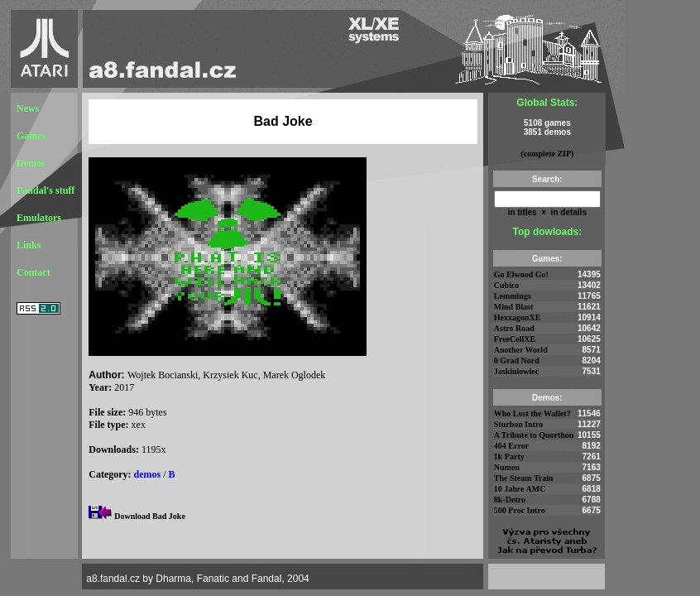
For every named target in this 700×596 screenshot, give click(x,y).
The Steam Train (524, 478)
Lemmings (513, 296)
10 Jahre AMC (520, 489)
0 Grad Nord (517, 360)
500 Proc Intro (520, 510)
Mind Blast (514, 307)
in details (568, 212)
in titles (523, 212)
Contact (34, 272)
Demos (31, 163)
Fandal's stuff (46, 190)
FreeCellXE (515, 339)
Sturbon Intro (519, 424)
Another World (521, 350)
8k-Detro (510, 500)
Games (31, 136)
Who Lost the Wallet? (532, 413)
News (28, 108)
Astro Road (514, 328)
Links (29, 245)
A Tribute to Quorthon (534, 435)
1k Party (509, 457)
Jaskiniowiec (516, 371)
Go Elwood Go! (521, 274)
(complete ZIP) (547, 154)
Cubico (507, 285)
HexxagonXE (518, 317)
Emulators (39, 218)
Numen (507, 467)
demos (148, 474)
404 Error (511, 446)
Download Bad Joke (150, 516)
